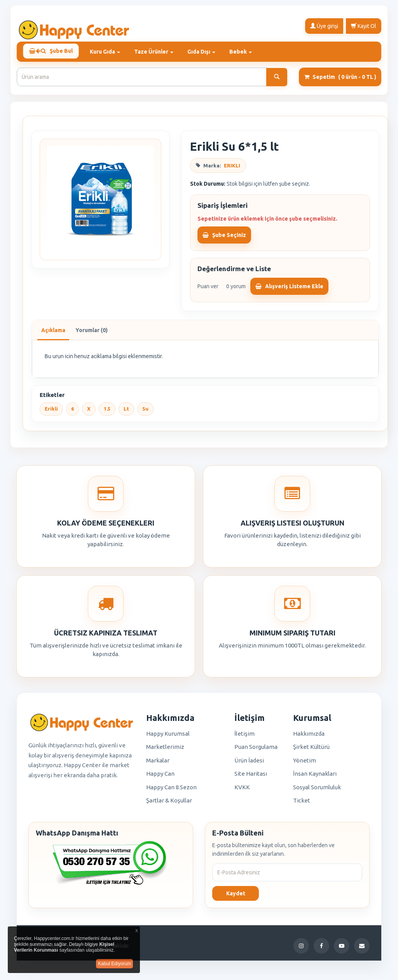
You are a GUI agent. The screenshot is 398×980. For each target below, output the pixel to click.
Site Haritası (251, 777)
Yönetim (305, 764)
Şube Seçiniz (224, 238)
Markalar (158, 764)
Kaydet (236, 897)
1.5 (107, 412)
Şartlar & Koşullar (169, 804)
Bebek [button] (244, 52)
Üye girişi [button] (324, 25)
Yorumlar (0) (92, 334)
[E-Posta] (362, 949)
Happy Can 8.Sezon (171, 791)
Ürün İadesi (249, 764)
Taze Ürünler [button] (157, 52)
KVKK (242, 791)
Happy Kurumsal (168, 737)
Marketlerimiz (165, 750)
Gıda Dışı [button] (204, 52)
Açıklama (53, 334)
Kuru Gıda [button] (108, 52)
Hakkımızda (309, 737)
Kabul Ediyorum (114, 964)
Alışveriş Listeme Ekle (289, 290)
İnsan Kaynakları (315, 777)
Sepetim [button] (340, 80)
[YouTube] (342, 949)
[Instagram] (301, 949)
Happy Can (160, 777)
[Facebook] (321, 949)
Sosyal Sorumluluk (317, 791)
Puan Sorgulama (256, 750)
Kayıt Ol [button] (364, 25)
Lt (126, 412)
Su (145, 412)
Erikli (51, 412)
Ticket (302, 804)
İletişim (244, 737)
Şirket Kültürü (311, 750)
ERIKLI (232, 169)
